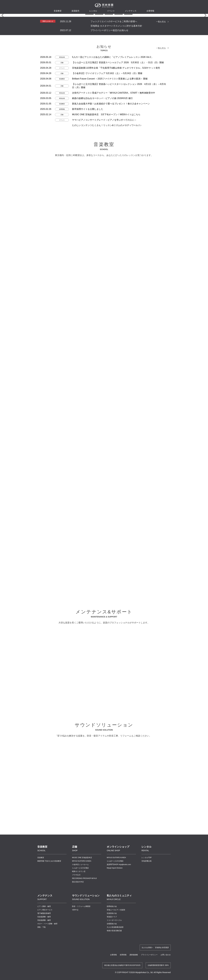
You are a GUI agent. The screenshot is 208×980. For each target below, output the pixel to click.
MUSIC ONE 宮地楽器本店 (82, 959)
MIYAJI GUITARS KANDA (82, 962)
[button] (80, 115)
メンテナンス (131, 11)
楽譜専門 (119, 965)
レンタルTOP (146, 959)
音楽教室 (41, 959)
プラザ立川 (76, 976)
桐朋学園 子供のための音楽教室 (49, 962)
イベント (111, 11)
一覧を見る (161, 123)
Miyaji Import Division (115, 969)
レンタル (93, 11)
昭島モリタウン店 (79, 972)
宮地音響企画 (146, 962)
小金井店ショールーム (80, 965)
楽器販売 (75, 11)
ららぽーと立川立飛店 (80, 969)
